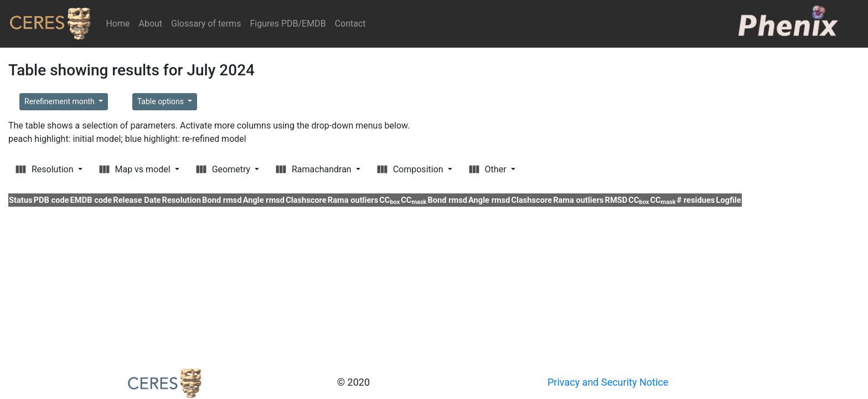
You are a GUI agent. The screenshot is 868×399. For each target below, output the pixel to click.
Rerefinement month (60, 101)
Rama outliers (353, 200)
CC (389, 200)
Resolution (45, 169)
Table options (162, 101)
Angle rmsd (264, 200)
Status (21, 200)
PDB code (51, 200)
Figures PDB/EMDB (288, 24)
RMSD (616, 200)
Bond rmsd (222, 200)
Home (120, 23)
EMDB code (91, 200)
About (150, 24)
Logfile (728, 200)
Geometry (224, 169)
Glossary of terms (206, 24)
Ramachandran (315, 169)
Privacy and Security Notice (608, 382)
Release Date (137, 200)
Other (489, 169)
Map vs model (136, 169)
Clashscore (306, 200)
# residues (696, 200)
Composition (411, 169)
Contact (350, 24)
